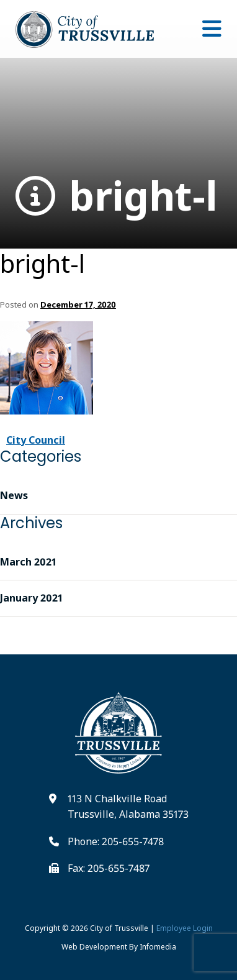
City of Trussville (119, 928)
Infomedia (158, 947)
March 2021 (28, 562)
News (14, 495)
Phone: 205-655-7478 (116, 841)
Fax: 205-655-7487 (109, 868)
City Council (36, 440)
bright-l (117, 196)
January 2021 (31, 598)
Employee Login (185, 928)
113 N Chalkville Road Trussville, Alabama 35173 (128, 807)
